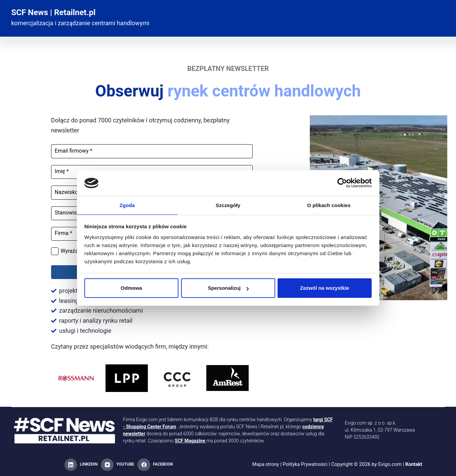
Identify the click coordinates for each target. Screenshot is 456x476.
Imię (62, 171)
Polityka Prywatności (305, 465)
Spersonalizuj (228, 288)
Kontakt (415, 465)
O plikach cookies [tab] (329, 205)
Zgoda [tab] (127, 205)
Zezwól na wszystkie (325, 288)
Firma (64, 233)
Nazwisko (68, 192)
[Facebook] (155, 465)
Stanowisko (71, 213)
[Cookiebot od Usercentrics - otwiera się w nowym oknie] (342, 183)
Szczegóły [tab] (228, 205)
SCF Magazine (190, 441)
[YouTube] (117, 465)
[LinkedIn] (81, 465)
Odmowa (131, 288)
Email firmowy (74, 151)
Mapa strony (264, 465)
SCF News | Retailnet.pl (54, 12)
